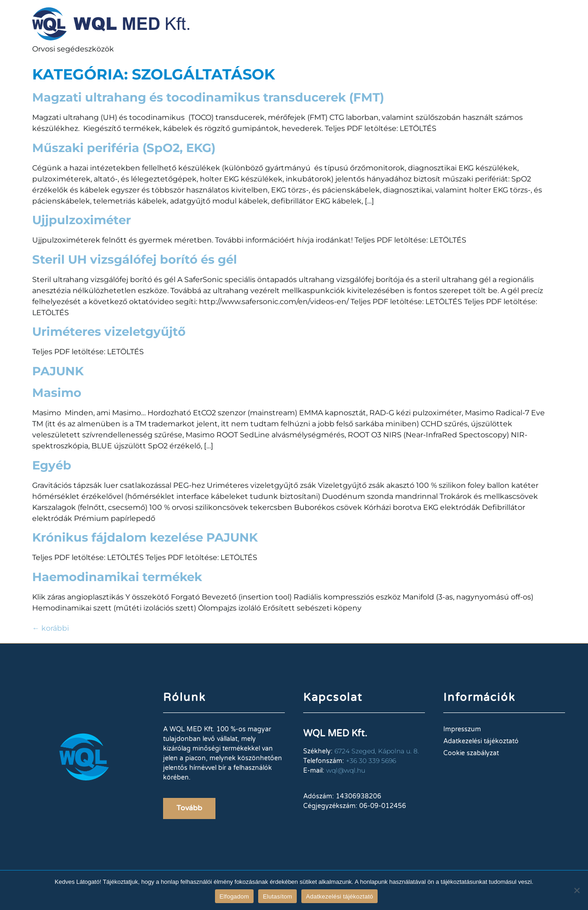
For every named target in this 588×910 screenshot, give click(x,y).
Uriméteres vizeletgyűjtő (109, 332)
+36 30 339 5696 (371, 761)
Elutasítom (277, 896)
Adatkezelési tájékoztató (339, 896)
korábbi (51, 628)
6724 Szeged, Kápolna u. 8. (377, 751)
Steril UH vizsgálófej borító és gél (135, 260)
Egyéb (52, 465)
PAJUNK (58, 371)
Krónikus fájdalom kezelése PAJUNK (145, 537)
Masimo (57, 393)
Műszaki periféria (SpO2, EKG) (124, 148)
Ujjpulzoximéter (82, 220)
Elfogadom (234, 896)
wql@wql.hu (346, 770)
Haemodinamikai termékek (117, 577)
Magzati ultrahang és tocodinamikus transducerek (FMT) (208, 97)
